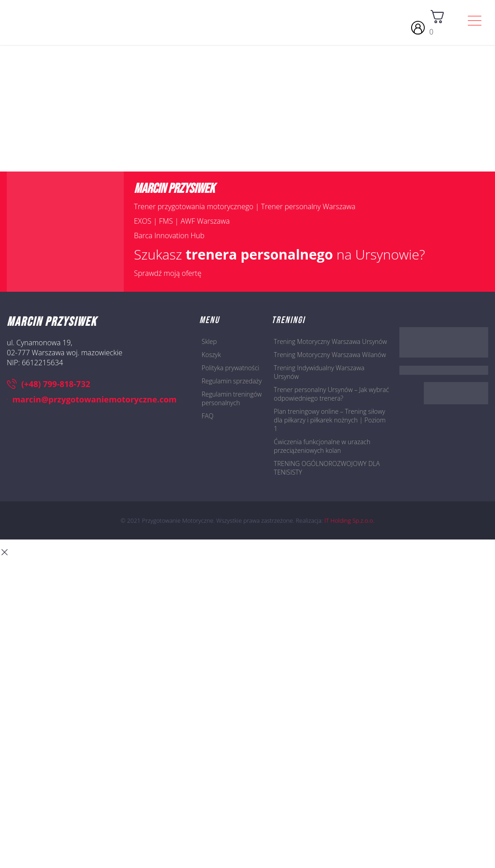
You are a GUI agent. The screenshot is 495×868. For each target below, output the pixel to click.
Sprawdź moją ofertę (168, 273)
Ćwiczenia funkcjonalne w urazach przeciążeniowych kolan (322, 446)
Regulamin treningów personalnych (232, 398)
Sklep (209, 341)
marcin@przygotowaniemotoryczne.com (92, 399)
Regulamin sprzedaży (232, 381)
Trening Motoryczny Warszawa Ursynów (330, 341)
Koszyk (211, 355)
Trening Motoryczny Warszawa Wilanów (330, 355)
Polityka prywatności (231, 368)
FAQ (208, 416)
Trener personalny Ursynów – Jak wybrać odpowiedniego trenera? (331, 394)
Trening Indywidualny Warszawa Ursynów (319, 372)
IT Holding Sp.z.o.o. (349, 520)
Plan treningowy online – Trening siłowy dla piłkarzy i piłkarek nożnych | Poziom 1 (330, 420)
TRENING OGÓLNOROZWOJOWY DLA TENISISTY (327, 468)
